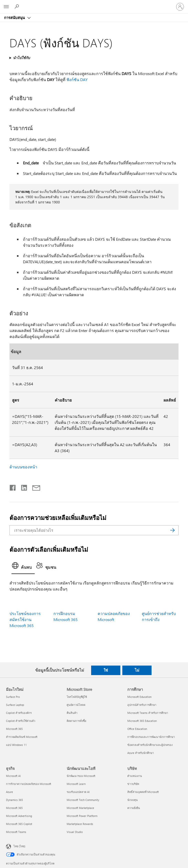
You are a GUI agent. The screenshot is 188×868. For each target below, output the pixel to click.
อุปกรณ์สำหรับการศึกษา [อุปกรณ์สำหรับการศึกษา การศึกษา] (142, 705)
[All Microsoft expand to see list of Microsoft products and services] (6, 7)
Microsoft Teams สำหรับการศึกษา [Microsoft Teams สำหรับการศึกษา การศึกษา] (148, 713)
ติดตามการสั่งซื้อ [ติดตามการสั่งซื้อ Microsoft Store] (77, 721)
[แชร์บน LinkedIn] (22, 487)
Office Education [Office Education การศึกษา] (137, 729)
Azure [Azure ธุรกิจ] (9, 792)
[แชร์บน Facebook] (13, 487)
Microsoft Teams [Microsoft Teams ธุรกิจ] (16, 832)
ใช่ (106, 670)
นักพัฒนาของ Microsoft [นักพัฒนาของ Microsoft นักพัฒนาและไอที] (81, 776)
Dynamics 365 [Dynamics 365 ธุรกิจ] (14, 800)
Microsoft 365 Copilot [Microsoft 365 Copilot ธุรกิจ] (19, 824)
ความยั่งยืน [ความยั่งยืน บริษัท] (134, 808)
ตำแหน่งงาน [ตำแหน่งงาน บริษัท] (135, 776)
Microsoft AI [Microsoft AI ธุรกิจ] (13, 776)
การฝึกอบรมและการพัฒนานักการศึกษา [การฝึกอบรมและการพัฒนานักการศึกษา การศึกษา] (151, 737)
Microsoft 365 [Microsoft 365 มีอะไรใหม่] (14, 729)
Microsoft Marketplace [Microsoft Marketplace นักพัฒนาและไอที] (80, 808)
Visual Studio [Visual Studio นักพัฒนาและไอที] (75, 832)
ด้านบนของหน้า (23, 467)
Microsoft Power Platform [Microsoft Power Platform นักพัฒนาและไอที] (82, 816)
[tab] (23, 567)
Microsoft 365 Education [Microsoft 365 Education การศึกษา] (142, 721)
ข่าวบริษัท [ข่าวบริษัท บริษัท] (133, 784)
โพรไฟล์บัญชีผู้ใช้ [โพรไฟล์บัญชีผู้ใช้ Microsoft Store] (77, 697)
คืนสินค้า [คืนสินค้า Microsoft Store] (72, 713)
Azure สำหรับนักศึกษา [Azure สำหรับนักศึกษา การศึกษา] (141, 753)
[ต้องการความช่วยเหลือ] (17, 7)
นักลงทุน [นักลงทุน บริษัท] (133, 800)
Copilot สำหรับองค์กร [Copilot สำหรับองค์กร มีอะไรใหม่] (19, 713)
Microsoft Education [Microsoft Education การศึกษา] (139, 697)
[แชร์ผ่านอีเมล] (34, 487)
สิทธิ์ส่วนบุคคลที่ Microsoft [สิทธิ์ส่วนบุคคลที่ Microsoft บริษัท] (143, 792)
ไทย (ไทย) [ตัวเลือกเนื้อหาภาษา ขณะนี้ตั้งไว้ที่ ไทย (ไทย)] (19, 846)
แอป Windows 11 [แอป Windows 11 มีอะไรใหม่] (16, 745)
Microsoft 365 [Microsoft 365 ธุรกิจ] (14, 808)
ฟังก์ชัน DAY (77, 79)
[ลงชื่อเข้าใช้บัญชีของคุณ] (180, 7)
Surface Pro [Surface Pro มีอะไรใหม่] (13, 697)
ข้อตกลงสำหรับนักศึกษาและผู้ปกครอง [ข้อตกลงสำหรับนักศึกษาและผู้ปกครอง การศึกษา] (150, 745)
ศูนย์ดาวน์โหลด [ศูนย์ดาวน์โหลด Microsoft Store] (76, 705)
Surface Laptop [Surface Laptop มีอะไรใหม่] (15, 705)
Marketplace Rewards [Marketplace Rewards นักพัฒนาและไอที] (80, 824)
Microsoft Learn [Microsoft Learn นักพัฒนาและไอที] (76, 784)
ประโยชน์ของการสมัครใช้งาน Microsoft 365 (25, 619)
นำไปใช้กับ (21, 58)
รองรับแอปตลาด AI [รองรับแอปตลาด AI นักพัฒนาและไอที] (78, 792)
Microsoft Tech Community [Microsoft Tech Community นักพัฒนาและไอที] (83, 800)
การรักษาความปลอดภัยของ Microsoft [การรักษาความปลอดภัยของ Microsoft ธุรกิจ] (29, 784)
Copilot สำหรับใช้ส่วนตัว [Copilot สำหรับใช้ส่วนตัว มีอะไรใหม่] (21, 721)
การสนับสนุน (15, 18)
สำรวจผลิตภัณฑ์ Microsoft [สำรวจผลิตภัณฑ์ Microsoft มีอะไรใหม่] (22, 737)
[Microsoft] (94, 4)
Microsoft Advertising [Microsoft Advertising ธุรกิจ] (19, 816)
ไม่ (137, 670)
